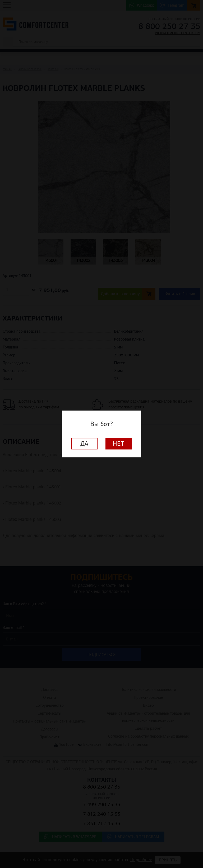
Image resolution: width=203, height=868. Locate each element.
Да (84, 444)
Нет (119, 444)
